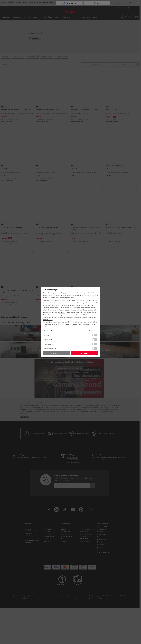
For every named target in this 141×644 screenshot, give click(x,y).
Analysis (46, 335)
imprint (45, 327)
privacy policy (87, 324)
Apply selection (56, 353)
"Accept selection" (48, 320)
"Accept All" (63, 312)
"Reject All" (61, 305)
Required (47, 331)
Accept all (85, 353)
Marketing (47, 340)
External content (49, 348)
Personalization (48, 344)
